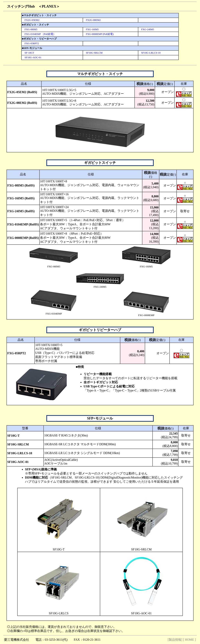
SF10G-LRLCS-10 (150, 53)
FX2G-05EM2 (31, 20)
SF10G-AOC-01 (32, 57)
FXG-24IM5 (146, 29)
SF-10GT (28, 53)
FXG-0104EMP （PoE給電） (39, 34)
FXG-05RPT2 (31, 43)
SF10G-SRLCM (93, 53)
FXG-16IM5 (91, 29)
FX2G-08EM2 (92, 20)
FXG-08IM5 (30, 29)
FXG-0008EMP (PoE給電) (99, 34)
